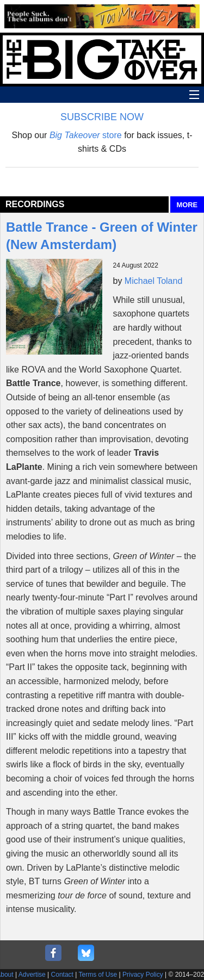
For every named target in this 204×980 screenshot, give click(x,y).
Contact (62, 975)
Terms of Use (98, 975)
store (86, 135)
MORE (187, 205)
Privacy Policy (143, 975)
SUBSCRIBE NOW (102, 117)
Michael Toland (153, 281)
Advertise (32, 975)
